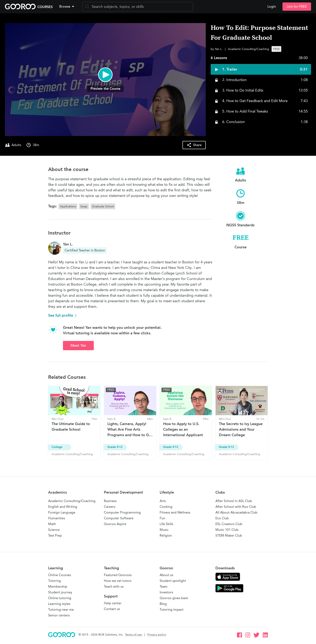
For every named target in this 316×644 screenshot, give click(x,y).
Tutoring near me (61, 610)
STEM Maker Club (229, 535)
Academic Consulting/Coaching (72, 501)
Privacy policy (157, 635)
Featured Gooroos (118, 575)
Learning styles (59, 604)
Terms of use (134, 635)
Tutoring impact (172, 610)
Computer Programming (122, 512)
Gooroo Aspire (115, 524)
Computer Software (119, 518)
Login (272, 7)
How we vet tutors (118, 581)
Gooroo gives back (174, 598)
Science (54, 530)
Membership (58, 586)
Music (164, 530)
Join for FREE (297, 7)
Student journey (60, 592)
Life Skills (166, 524)
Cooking (166, 507)
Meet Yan (78, 345)
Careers (110, 507)
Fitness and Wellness (175, 512)
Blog (163, 604)
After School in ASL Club (234, 501)
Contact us (112, 609)
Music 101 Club (227, 530)
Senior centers (59, 615)
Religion (166, 535)
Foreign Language (62, 512)
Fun (162, 518)
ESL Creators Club (229, 524)
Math (52, 524)
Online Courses (60, 575)
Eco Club (222, 518)
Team (164, 586)
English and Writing (63, 507)
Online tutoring (60, 598)
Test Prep (55, 535)
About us (166, 575)
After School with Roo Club (236, 507)
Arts (163, 501)
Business (110, 501)
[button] (67, 7)
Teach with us (114, 586)
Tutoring (55, 581)
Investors (166, 592)
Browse (67, 7)
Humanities (57, 518)
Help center (113, 603)
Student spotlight (173, 581)
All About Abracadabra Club (236, 512)
